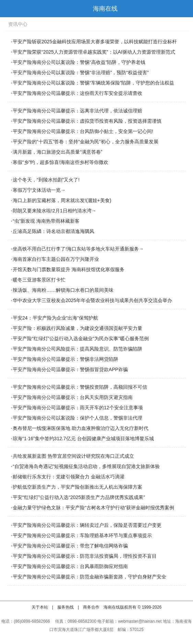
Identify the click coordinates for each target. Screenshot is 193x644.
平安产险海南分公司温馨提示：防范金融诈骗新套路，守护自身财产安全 (89, 577)
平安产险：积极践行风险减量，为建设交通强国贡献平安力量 (77, 328)
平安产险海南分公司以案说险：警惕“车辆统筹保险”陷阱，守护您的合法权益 (93, 83)
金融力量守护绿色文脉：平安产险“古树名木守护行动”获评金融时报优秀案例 (93, 508)
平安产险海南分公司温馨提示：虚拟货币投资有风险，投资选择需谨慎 (87, 121)
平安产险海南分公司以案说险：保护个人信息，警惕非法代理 (77, 418)
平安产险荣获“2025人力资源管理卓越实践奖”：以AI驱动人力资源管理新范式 (94, 52)
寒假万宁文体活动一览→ (39, 190)
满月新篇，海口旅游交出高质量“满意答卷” (57, 152)
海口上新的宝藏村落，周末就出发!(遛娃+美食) (62, 200)
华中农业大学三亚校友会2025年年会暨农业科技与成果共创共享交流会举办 (92, 300)
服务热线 (65, 607)
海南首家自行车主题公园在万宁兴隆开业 (56, 259)
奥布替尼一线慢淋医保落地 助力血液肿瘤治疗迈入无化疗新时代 (81, 428)
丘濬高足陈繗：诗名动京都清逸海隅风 (53, 231)
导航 (8, 9)
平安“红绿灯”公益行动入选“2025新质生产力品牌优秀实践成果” (79, 497)
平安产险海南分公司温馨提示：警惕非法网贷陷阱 (65, 359)
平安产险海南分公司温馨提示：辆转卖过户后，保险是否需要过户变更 (87, 525)
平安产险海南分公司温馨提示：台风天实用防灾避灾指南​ (73, 397)
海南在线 (105, 9)
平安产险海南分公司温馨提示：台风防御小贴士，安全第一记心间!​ (83, 131)
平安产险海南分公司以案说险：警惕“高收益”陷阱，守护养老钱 (79, 62)
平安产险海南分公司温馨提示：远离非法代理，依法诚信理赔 (77, 111)
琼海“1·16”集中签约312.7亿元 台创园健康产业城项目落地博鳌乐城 (83, 438)
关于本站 (40, 607)
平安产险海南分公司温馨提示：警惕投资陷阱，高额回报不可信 (80, 387)
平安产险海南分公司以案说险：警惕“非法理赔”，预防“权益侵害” (81, 73)
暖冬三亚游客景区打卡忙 (39, 280)
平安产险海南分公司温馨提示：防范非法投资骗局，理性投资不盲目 (85, 556)
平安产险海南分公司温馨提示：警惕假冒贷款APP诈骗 (70, 369)
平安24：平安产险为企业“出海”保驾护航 (55, 318)
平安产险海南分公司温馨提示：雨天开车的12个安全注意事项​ (78, 408)
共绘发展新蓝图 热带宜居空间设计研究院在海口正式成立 (73, 456)
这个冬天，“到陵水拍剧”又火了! (46, 180)
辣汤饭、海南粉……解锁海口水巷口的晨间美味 (63, 290)
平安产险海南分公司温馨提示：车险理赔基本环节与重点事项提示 (82, 535)
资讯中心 (18, 24)
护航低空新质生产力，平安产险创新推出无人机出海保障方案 (77, 487)
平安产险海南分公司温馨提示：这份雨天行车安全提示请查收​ (77, 93)
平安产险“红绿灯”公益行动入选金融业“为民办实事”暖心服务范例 (81, 338)
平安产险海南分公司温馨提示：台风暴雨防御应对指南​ (70, 566)
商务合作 (91, 607)
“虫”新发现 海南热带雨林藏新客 (46, 221)
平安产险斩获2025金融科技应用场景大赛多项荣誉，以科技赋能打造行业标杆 (95, 42)
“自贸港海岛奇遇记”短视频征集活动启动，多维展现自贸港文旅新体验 (86, 466)
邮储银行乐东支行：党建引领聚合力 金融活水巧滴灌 (69, 477)
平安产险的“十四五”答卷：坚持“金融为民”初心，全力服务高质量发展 (86, 142)
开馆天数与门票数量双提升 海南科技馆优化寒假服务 (69, 269)
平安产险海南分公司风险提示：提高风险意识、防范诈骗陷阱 (77, 349)
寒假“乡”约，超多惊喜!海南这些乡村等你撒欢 (61, 162)
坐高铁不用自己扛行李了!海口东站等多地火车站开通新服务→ (78, 249)
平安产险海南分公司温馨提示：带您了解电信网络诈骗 (70, 546)
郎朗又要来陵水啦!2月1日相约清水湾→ (54, 211)
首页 (184, 9)
